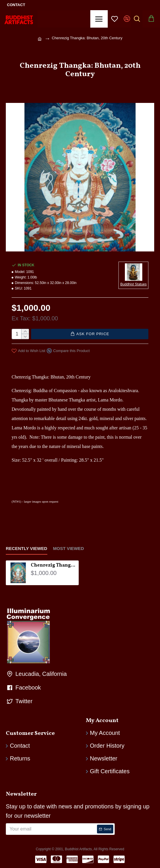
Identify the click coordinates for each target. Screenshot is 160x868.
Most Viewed (69, 547)
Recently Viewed (27, 547)
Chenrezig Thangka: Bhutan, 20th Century (54, 564)
